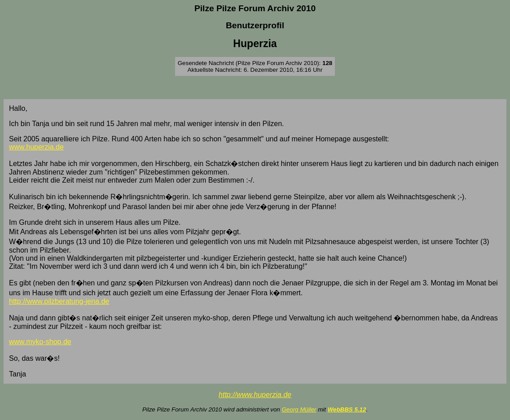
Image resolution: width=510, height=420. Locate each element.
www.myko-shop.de (40, 342)
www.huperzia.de (36, 147)
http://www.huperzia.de (255, 395)
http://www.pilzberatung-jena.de (59, 301)
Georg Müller (299, 409)
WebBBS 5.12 (347, 409)
